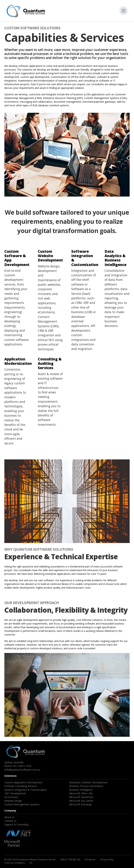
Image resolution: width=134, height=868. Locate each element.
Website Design (13, 801)
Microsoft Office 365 (81, 793)
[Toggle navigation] (124, 11)
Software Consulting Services (21, 786)
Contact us (10, 821)
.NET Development (15, 793)
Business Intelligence (81, 790)
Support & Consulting (16, 824)
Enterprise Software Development (88, 782)
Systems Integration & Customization (26, 790)
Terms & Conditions (15, 863)
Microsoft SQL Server (81, 801)
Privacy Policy (107, 859)
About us (9, 817)
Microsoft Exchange (80, 804)
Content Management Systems (22, 804)
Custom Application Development (23, 782)
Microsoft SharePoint (81, 797)
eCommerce (11, 797)
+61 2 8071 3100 (22, 766)
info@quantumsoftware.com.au (22, 770)
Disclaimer (90, 859)
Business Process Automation (86, 786)
